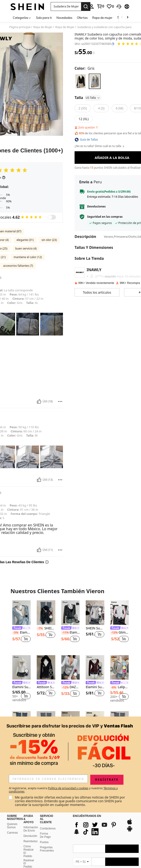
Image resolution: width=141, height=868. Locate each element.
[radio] (80, 81)
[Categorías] (22, 18)
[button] (66, 7)
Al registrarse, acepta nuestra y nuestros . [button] (63, 790)
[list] (97, 828)
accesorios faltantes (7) (18, 266)
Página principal (20, 27)
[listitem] (21, 624)
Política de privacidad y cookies (68, 788)
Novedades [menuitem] (64, 18)
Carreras (12, 833)
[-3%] (16, 633)
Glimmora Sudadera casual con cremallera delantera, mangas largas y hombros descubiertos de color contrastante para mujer (120, 633)
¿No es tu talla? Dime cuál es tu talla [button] (100, 146)
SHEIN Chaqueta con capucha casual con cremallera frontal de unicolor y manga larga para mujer (46, 628)
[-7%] (40, 628)
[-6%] (114, 687)
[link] (100, 6)
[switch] (52, 217)
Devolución (30, 836)
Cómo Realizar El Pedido (29, 851)
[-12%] (65, 687)
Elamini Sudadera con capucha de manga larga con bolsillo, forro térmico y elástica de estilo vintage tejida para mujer (95, 687)
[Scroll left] (122, 18)
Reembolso (31, 841)
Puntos (44, 842)
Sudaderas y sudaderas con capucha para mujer (109, 27)
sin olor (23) (49, 240)
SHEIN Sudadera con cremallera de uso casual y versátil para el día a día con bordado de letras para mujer (95, 628)
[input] (48, 779)
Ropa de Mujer (43, 27)
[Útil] (39, 401)
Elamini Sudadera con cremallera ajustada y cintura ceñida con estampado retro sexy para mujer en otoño (21, 633)
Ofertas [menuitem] (82, 18)
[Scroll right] (128, 18)
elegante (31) (25, 240)
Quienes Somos (12, 826)
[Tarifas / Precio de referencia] (94, 53)
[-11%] (65, 633)
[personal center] (92, 7)
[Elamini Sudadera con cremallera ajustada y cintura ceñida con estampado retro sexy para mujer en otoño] (21, 613)
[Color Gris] (85, 68)
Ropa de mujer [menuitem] (102, 18)
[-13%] (114, 633)
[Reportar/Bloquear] (60, 401)
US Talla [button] (93, 98)
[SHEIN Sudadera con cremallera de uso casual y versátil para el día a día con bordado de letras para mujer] (95, 613)
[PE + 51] (82, 862)
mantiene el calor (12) (28, 257)
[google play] (130, 831)
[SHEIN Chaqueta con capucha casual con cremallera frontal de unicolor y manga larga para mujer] (46, 613)
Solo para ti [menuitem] (44, 18)
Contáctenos (48, 829)
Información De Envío (31, 829)
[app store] (130, 824)
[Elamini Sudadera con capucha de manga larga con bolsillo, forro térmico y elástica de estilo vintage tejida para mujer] (95, 667)
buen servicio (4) (26, 248)
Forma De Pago (45, 835)
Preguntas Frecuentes (47, 849)
